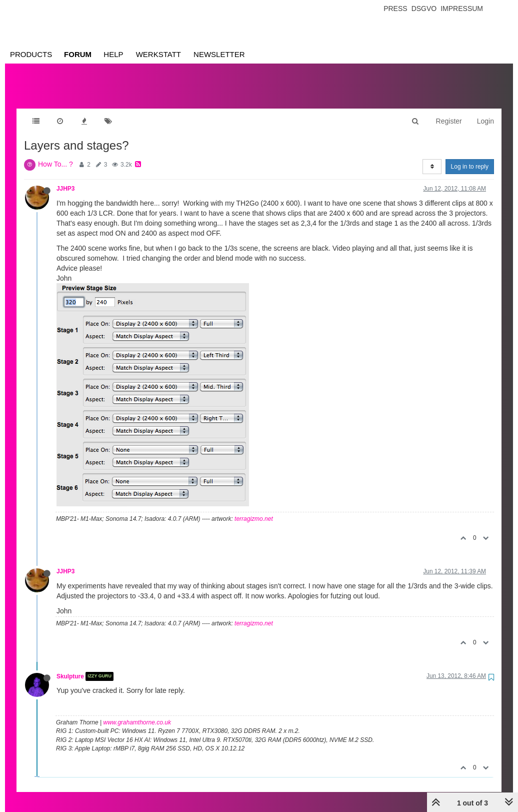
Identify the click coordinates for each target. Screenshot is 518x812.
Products (31, 54)
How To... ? (55, 154)
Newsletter (219, 54)
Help (113, 54)
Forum (78, 54)
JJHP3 (65, 179)
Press (395, 9)
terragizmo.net (254, 509)
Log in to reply (470, 157)
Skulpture (70, 666)
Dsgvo (424, 9)
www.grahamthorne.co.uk (137, 712)
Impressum (462, 9)
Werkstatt (158, 54)
